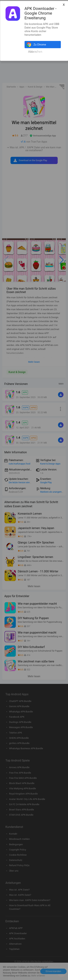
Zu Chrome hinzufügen (40, 46)
